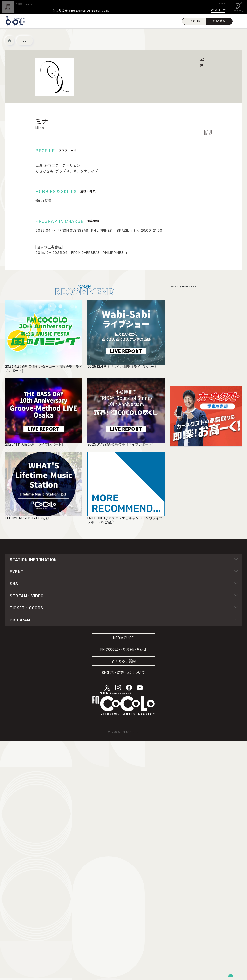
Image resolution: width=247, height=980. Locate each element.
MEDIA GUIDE (123, 638)
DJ (25, 41)
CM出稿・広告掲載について (124, 673)
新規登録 (219, 21)
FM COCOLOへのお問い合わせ (123, 650)
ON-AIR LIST (218, 10)
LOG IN (195, 21)
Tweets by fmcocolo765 (183, 287)
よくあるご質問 (123, 661)
